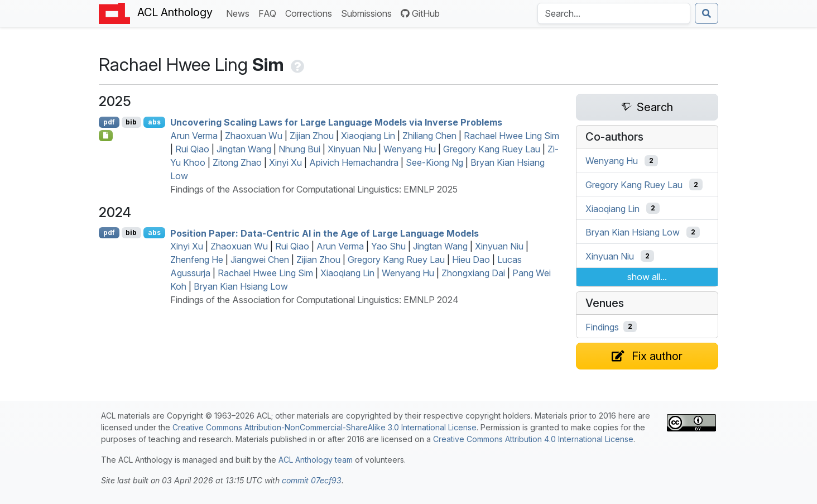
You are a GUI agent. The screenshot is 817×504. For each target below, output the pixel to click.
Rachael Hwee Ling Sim (511, 136)
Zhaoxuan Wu (254, 136)
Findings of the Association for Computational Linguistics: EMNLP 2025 (314, 189)
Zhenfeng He (197, 260)
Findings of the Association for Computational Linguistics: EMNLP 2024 (314, 300)
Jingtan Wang (244, 149)
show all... (647, 277)
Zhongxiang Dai (473, 273)
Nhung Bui (299, 149)
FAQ (270, 13)
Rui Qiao (192, 149)
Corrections (311, 13)
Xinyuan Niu (352, 149)
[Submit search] (707, 13)
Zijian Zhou (312, 136)
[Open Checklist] (106, 136)
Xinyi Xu (285, 162)
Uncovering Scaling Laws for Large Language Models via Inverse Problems (336, 122)
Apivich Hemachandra (354, 162)
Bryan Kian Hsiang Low (241, 286)
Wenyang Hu (410, 149)
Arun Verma (194, 136)
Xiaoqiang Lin (368, 136)
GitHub (420, 13)
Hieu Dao (471, 260)
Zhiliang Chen (429, 136)
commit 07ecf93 (312, 480)
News (240, 13)
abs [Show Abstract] (154, 122)
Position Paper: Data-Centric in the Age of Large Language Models (325, 233)
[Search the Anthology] (614, 13)
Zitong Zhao (237, 162)
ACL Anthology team (316, 460)
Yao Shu (388, 246)
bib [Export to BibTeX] (131, 122)
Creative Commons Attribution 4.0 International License (533, 439)
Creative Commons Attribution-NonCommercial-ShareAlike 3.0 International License (325, 427)
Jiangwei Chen (260, 260)
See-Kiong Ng (434, 162)
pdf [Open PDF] (109, 122)
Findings (602, 327)
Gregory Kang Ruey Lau (492, 149)
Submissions (369, 13)
